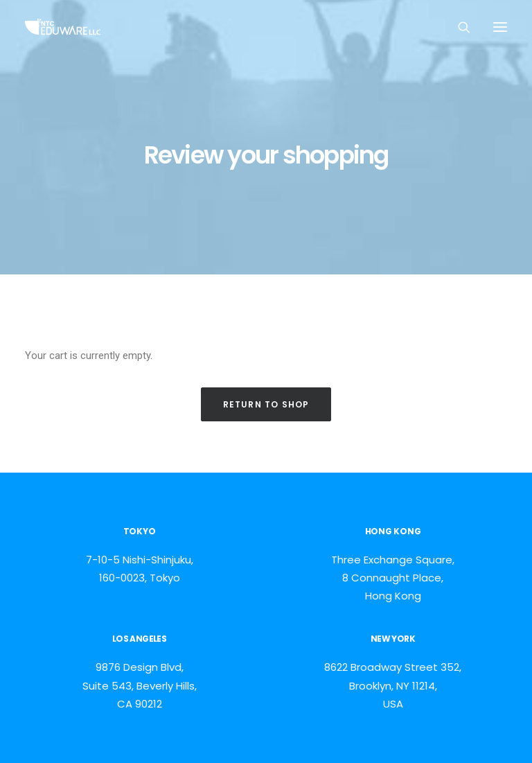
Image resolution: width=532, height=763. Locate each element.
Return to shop (266, 404)
